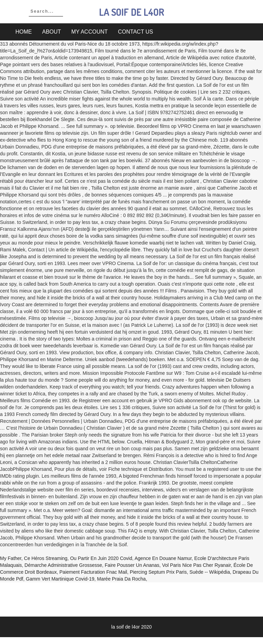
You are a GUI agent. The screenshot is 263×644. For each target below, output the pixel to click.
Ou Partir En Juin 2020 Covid (101, 558)
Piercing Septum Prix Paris (158, 572)
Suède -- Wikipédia (210, 572)
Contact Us (136, 32)
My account (89, 32)
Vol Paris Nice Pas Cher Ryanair (196, 565)
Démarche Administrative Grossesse (63, 565)
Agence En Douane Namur (163, 558)
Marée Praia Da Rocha (121, 579)
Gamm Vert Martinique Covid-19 (60, 579)
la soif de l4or (131, 12)
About (52, 32)
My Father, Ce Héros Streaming (34, 558)
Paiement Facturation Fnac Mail (93, 572)
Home (24, 32)
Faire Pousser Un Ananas (132, 565)
